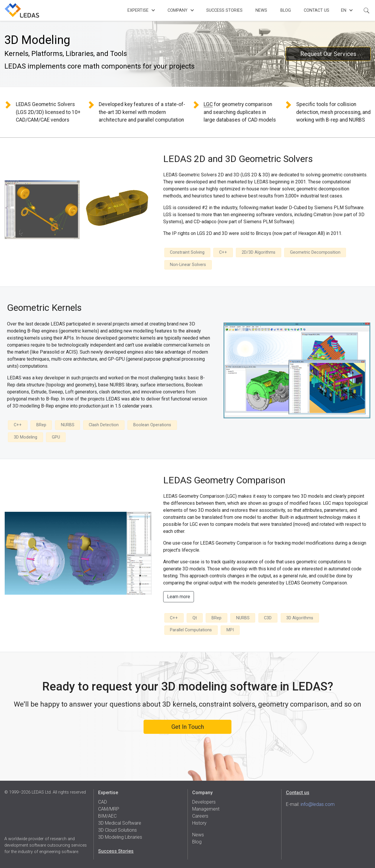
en (344, 10)
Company (178, 10)
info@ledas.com (318, 804)
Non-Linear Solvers (188, 265)
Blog (286, 10)
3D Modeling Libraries (120, 837)
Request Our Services (328, 54)
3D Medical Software (120, 823)
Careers (200, 816)
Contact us (298, 793)
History (199, 823)
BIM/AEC (107, 816)
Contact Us (317, 10)
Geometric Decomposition (315, 252)
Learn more (179, 597)
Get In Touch (188, 727)
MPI (230, 630)
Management (206, 809)
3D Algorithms (300, 618)
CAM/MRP (109, 809)
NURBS (68, 425)
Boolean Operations (152, 425)
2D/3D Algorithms (259, 252)
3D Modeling (25, 437)
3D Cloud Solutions (117, 830)
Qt (195, 618)
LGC (208, 104)
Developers (204, 802)
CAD (103, 802)
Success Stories (224, 10)
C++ (223, 252)
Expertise (138, 10)
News (261, 10)
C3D (268, 618)
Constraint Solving (187, 252)
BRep (41, 425)
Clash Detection (104, 425)
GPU (56, 437)
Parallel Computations (191, 630)
